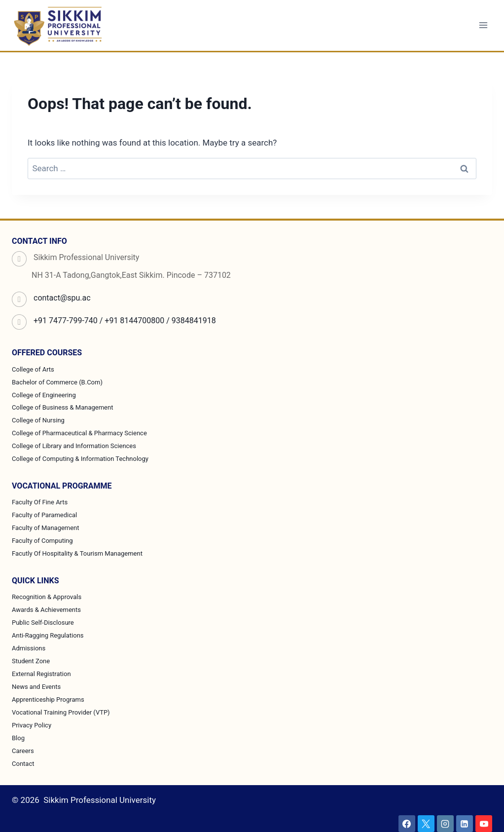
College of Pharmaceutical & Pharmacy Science (79, 433)
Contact (23, 764)
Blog (18, 738)
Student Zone (31, 661)
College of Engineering (44, 395)
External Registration (41, 674)
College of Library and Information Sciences (74, 446)
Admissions (29, 648)
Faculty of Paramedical (44, 515)
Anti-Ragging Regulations (48, 635)
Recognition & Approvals (47, 597)
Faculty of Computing (42, 541)
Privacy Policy (32, 725)
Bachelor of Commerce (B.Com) (57, 382)
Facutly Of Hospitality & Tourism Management (77, 553)
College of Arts (33, 369)
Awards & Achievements (46, 610)
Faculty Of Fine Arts (40, 502)
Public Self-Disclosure (43, 623)
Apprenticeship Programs (48, 700)
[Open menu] (483, 25)
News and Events (36, 687)
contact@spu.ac (62, 298)
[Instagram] (445, 824)
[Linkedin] (465, 824)
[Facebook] (407, 824)
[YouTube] (484, 824)
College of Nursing (38, 420)
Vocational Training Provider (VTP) (61, 712)
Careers (23, 751)
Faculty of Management (46, 528)
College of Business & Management (62, 407)
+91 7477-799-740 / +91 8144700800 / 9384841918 (125, 321)
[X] (426, 824)
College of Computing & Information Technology (80, 459)
